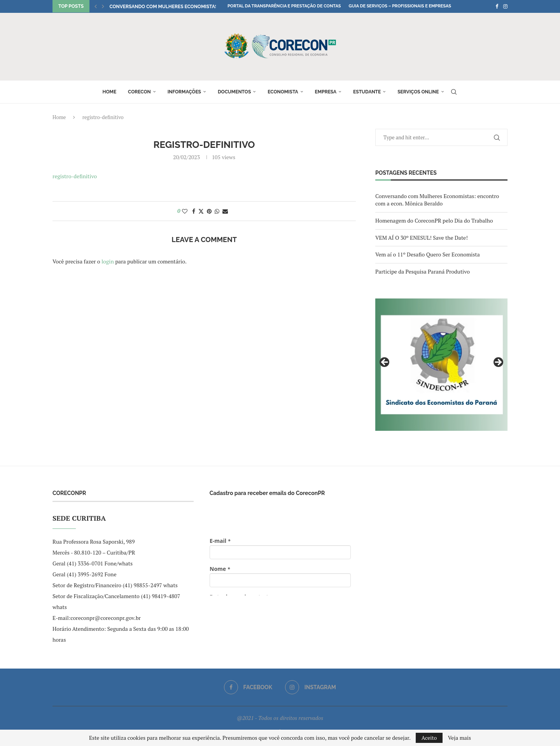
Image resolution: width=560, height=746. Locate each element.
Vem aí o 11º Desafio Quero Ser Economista (428, 254)
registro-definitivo (75, 176)
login (108, 261)
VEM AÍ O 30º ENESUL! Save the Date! (422, 238)
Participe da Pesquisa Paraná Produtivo (423, 271)
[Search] (454, 92)
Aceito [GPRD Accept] (429, 738)
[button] (96, 6)
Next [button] (498, 363)
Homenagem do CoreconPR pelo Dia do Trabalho (434, 220)
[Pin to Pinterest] (209, 211)
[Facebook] (497, 6)
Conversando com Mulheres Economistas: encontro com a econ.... (195, 7)
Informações (184, 92)
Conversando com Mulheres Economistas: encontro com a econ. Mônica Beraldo (437, 200)
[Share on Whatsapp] (217, 211)
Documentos (234, 92)
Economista (283, 92)
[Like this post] (185, 211)
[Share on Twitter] (201, 211)
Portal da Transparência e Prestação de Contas (284, 6)
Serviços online (418, 92)
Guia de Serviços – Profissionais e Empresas (400, 6)
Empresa (326, 92)
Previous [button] (385, 363)
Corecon (139, 92)
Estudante (367, 92)
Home (109, 92)
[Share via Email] (225, 211)
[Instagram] (505, 6)
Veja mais (459, 738)
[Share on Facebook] (194, 211)
